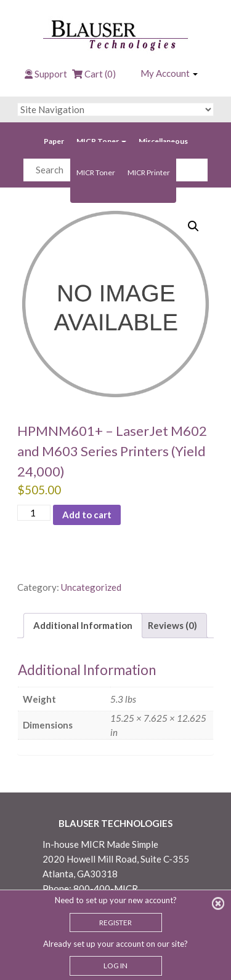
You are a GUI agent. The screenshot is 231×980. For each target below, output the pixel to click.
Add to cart (87, 515)
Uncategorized (91, 587)
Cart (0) (94, 74)
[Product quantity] (34, 513)
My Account (169, 73)
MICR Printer (149, 172)
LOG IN (115, 966)
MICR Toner (101, 141)
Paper (54, 141)
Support (51, 74)
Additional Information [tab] (83, 625)
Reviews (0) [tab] (172, 625)
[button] (193, 226)
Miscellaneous (163, 141)
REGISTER (115, 923)
